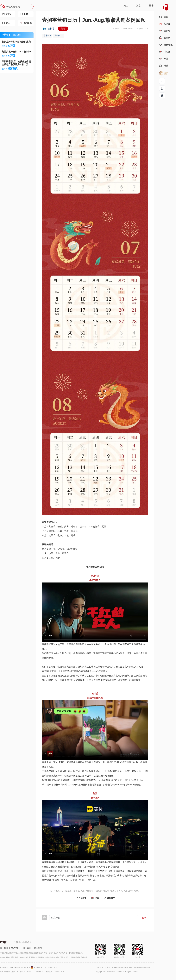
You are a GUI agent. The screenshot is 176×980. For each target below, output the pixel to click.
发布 (144, 918)
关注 (126, 6)
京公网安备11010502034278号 (45, 967)
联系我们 (15, 948)
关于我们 (4, 948)
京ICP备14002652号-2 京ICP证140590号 (17, 967)
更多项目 (18, 35)
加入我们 (27, 948)
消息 (139, 6)
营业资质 (38, 948)
